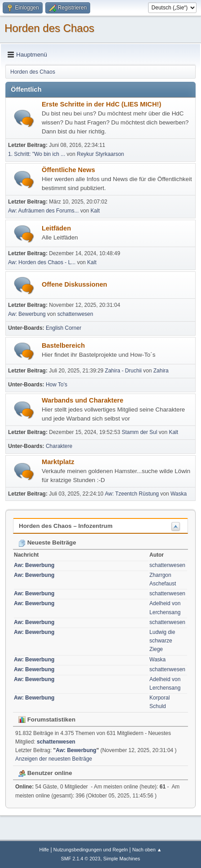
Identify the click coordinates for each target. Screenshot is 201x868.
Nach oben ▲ (147, 850)
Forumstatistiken (47, 720)
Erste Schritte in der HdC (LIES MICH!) (101, 104)
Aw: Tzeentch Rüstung (132, 494)
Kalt (95, 211)
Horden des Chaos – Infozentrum (66, 526)
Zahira (161, 371)
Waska (179, 494)
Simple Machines (122, 859)
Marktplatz (58, 462)
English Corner (63, 328)
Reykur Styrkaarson (100, 154)
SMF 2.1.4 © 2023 (81, 859)
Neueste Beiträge (47, 542)
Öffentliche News (68, 170)
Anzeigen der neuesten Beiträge (54, 759)
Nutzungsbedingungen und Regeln (91, 850)
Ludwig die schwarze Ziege (162, 641)
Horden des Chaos (49, 28)
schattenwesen (75, 314)
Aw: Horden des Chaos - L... (42, 262)
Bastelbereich (63, 345)
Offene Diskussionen (74, 284)
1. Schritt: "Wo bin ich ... (37, 154)
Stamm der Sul (139, 432)
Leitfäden (56, 228)
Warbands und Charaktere (83, 400)
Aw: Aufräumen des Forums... (44, 211)
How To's (57, 385)
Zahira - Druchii (124, 371)
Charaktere (59, 446)
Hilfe (44, 850)
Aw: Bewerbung (27, 314)
